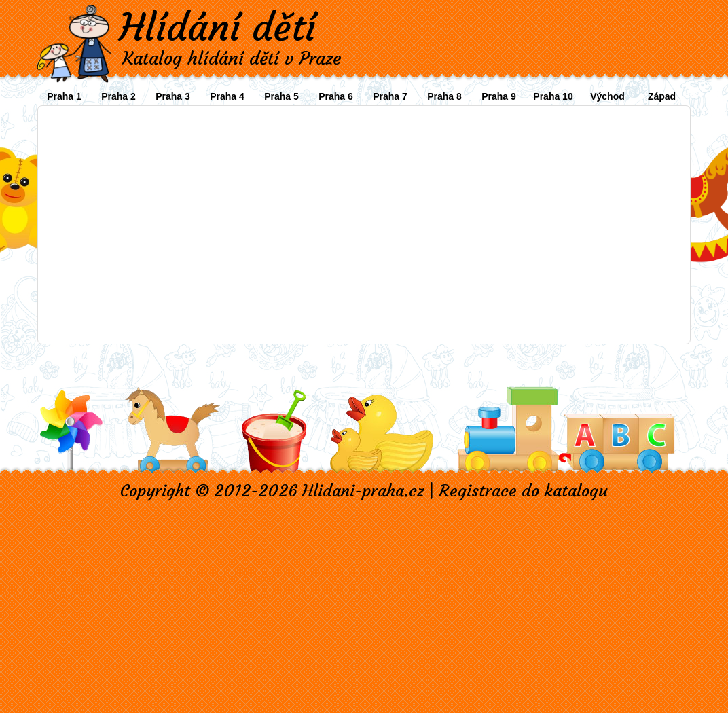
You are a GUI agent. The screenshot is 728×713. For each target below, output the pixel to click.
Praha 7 (390, 96)
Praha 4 (227, 96)
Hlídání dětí (217, 27)
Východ (607, 96)
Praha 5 (281, 96)
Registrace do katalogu (523, 491)
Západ (662, 96)
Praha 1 (64, 96)
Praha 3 (173, 96)
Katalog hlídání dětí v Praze (232, 58)
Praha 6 (336, 96)
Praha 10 (553, 96)
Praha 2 (119, 96)
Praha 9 (499, 96)
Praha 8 (444, 96)
